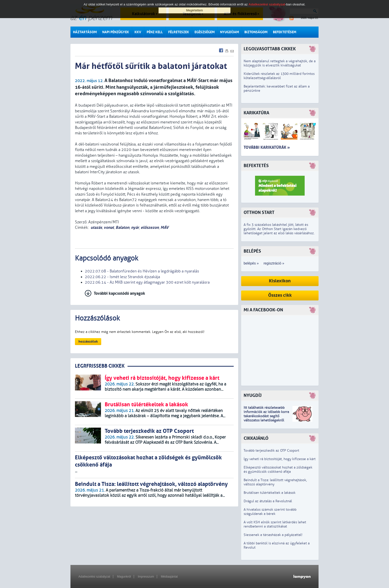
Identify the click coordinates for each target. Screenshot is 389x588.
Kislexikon (280, 281)
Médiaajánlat (169, 577)
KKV (138, 32)
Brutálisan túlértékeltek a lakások (270, 493)
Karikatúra (256, 113)
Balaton (122, 227)
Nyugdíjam (229, 32)
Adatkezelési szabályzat (94, 577)
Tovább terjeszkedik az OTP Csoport (271, 451)
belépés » (251, 263)
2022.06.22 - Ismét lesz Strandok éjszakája (122, 277)
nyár (135, 227)
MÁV (164, 227)
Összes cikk (280, 295)
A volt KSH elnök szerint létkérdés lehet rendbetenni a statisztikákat (275, 524)
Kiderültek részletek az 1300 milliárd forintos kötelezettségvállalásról (279, 76)
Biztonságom (256, 32)
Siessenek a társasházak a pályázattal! (273, 535)
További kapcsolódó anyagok (119, 293)
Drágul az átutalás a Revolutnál (268, 501)
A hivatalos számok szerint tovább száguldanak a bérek (270, 512)
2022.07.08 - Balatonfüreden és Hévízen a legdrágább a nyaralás (142, 271)
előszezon (150, 227)
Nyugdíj (253, 396)
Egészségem (205, 32)
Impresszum (146, 577)
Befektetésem (285, 32)
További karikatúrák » (267, 147)
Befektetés (256, 166)
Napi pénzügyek (116, 32)
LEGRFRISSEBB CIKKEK (100, 366)
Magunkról (124, 577)
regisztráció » (274, 263)
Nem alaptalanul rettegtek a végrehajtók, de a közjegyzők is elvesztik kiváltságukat (280, 63)
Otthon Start (259, 213)
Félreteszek (179, 32)
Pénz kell (155, 32)
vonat (109, 227)
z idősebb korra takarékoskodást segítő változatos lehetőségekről (266, 416)
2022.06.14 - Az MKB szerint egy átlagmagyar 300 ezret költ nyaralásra (147, 282)
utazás (96, 227)
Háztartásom (85, 32)
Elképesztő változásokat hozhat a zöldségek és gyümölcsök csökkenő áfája (278, 470)
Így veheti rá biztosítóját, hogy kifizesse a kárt (280, 459)
